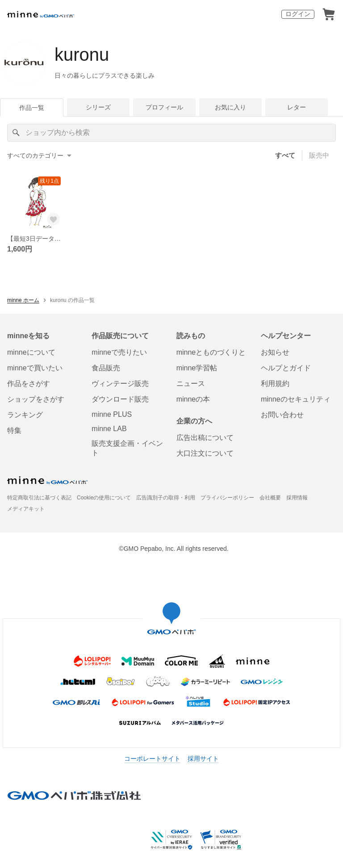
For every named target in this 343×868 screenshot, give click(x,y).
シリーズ (98, 107)
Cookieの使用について (104, 498)
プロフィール (164, 107)
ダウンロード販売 (120, 399)
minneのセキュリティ (296, 399)
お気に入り (230, 107)
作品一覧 (32, 108)
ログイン (298, 14)
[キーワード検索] (171, 133)
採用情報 (297, 498)
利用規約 (275, 384)
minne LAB (109, 429)
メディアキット (26, 509)
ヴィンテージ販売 (120, 384)
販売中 (319, 155)
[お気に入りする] (54, 219)
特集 (14, 430)
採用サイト (203, 759)
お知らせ (275, 352)
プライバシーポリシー (227, 498)
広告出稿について (205, 438)
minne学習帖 (197, 368)
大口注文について (205, 453)
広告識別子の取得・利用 (166, 498)
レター (297, 107)
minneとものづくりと (211, 352)
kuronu (82, 55)
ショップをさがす (36, 399)
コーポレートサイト (152, 759)
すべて (285, 155)
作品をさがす (29, 384)
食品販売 (106, 368)
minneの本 (193, 399)
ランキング (25, 415)
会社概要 (270, 498)
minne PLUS (112, 414)
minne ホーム (23, 300)
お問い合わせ (282, 415)
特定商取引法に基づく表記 (39, 498)
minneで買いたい (35, 368)
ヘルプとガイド (286, 368)
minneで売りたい (119, 352)
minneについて (31, 352)
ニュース (191, 384)
